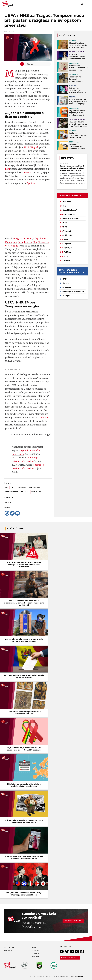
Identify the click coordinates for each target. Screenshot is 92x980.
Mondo (9, 242)
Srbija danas (40, 239)
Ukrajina (67, 296)
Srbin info (68, 235)
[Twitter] (12, 513)
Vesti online (36, 492)
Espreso (29, 242)
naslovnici (44, 418)
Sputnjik (68, 248)
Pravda (67, 260)
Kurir (21, 242)
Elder (81, 976)
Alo (16, 242)
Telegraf (17, 239)
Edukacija (37, 956)
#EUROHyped (31, 147)
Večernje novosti (71, 218)
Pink (66, 239)
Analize (36, 947)
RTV (66, 256)
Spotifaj (31, 183)
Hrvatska (9, 502)
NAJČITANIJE (67, 35)
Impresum (9, 947)
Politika (67, 252)
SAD (65, 279)
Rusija (66, 283)
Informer (28, 239)
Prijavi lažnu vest (73, 921)
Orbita (35, 953)
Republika (45, 242)
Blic (36, 242)
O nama (8, 950)
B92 (65, 227)
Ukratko (67, 158)
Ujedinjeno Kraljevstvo (74, 292)
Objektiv (67, 244)
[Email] (17, 513)
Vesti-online (13, 246)
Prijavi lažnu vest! (70, 958)
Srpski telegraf (12, 492)
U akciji (36, 950)
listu (8, 169)
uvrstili (27, 172)
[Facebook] (7, 513)
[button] (88, 4)
